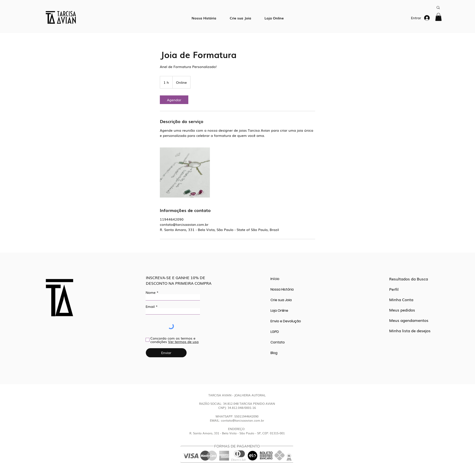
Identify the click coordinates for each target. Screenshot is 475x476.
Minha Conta (401, 299)
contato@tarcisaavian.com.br (242, 420)
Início (275, 279)
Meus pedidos (402, 310)
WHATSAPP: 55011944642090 (237, 416)
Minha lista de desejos (410, 331)
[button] (438, 17)
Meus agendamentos (409, 320)
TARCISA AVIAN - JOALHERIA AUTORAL (237, 395)
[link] (174, 100)
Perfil (394, 289)
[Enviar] (166, 353)
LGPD (275, 332)
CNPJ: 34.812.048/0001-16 (237, 408)
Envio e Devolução (286, 321)
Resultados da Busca (409, 279)
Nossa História (282, 289)
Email (150, 306)
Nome (151, 292)
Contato (278, 342)
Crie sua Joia (281, 300)
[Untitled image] (185, 172)
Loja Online (279, 311)
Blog (274, 353)
